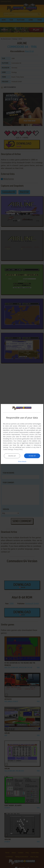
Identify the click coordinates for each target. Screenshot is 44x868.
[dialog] (22, 434)
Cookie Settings (8, 449)
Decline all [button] (12, 456)
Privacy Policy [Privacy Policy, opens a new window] (18, 449)
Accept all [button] (32, 456)
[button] (22, 461)
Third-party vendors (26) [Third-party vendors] (29, 434)
